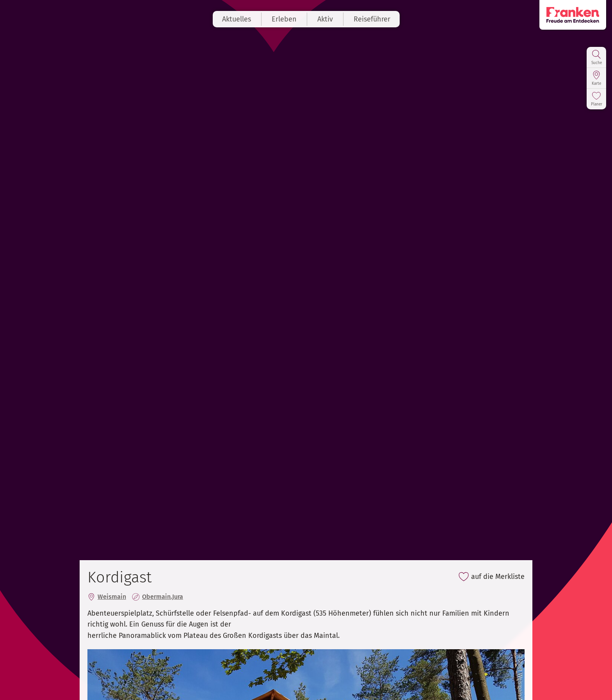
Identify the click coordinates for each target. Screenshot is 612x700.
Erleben (284, 19)
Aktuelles (237, 19)
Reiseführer (372, 19)
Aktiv (325, 19)
